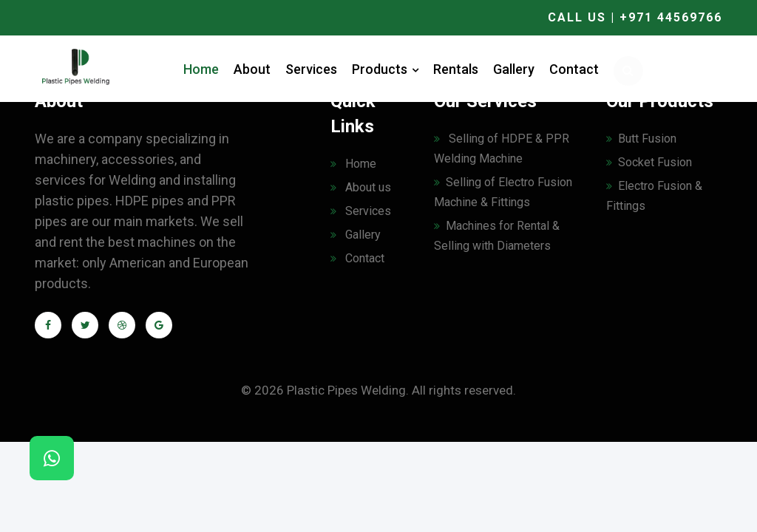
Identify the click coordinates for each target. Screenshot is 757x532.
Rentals (456, 69)
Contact (574, 69)
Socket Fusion (649, 162)
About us (361, 187)
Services (311, 69)
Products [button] (385, 69)
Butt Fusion (641, 139)
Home (201, 69)
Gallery (514, 69)
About (252, 69)
